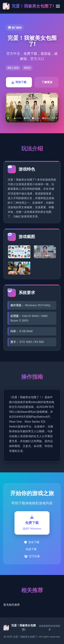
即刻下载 (19, 82)
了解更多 (47, 82)
